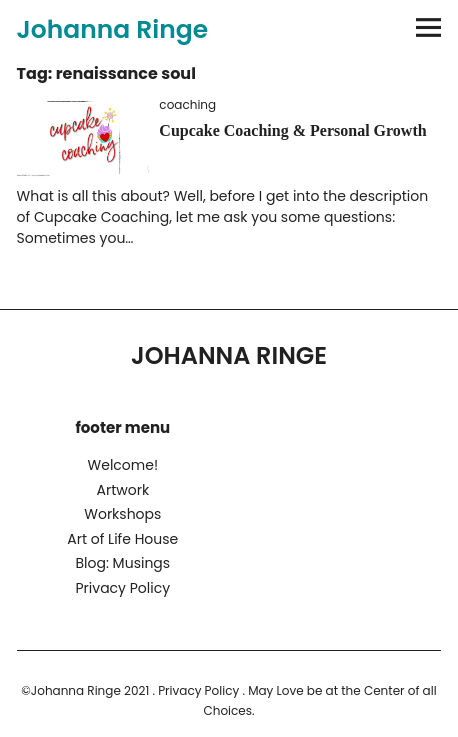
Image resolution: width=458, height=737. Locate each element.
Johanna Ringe (113, 29)
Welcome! (123, 465)
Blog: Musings (122, 563)
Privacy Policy (123, 588)
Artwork (122, 490)
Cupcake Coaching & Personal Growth (292, 130)
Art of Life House (122, 539)
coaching (187, 104)
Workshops (122, 514)
